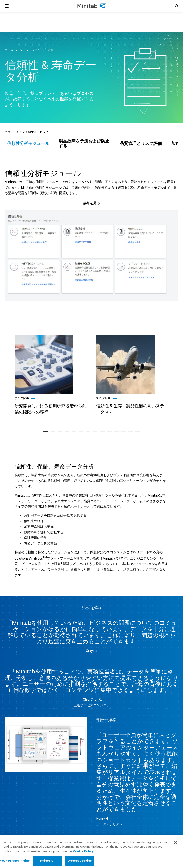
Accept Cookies (80, 861)
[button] (177, 6)
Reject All (47, 861)
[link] (47, 799)
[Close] (175, 843)
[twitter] (126, 799)
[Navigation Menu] (7, 6)
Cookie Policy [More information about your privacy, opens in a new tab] (83, 851)
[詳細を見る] (91, 203)
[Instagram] (156, 799)
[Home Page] (92, 6)
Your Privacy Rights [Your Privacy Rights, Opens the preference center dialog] (15, 861)
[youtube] (145, 799)
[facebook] (136, 799)
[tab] (28, 143)
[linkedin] (116, 799)
